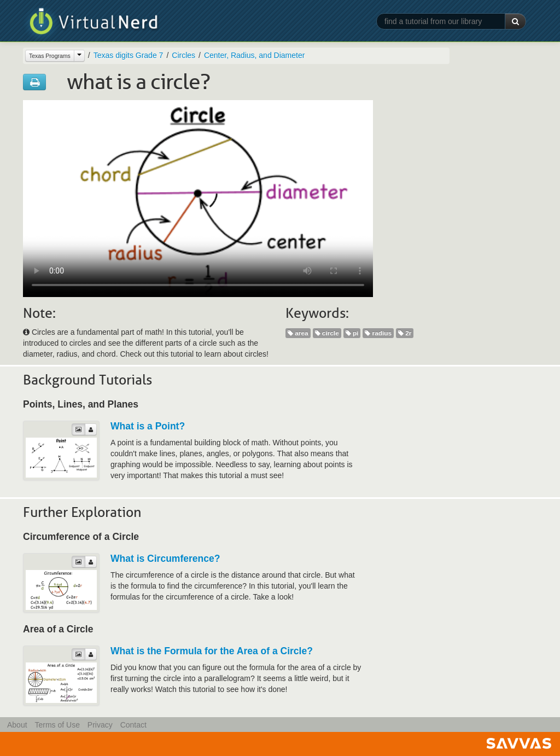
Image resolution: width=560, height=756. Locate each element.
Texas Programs (50, 56)
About (17, 725)
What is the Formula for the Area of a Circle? (212, 651)
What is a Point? (148, 426)
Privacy (100, 725)
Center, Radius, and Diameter (254, 55)
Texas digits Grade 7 (129, 55)
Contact (133, 725)
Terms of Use (57, 725)
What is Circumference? (165, 559)
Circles (183, 55)
